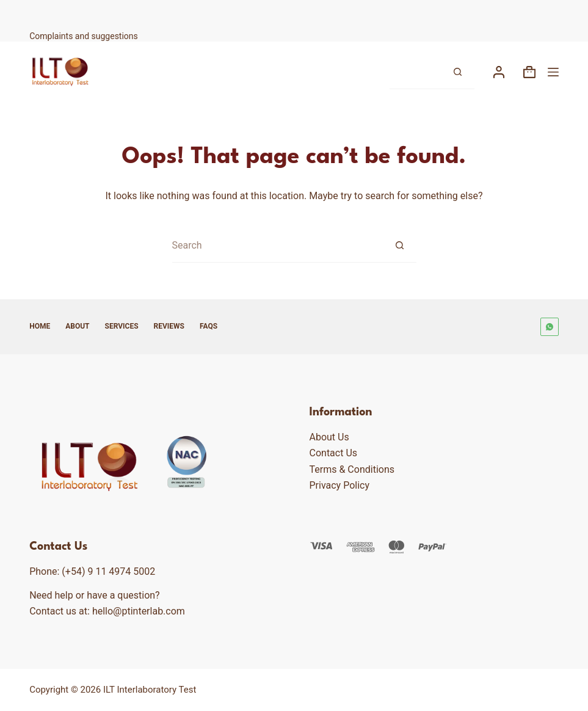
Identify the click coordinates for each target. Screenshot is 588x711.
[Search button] (458, 72)
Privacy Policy (340, 485)
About (77, 326)
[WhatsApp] (550, 327)
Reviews (169, 326)
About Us (329, 437)
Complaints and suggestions (85, 36)
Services (122, 326)
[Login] (499, 72)
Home (40, 326)
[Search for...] (415, 72)
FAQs (209, 326)
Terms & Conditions (352, 469)
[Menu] (553, 72)
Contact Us (334, 453)
